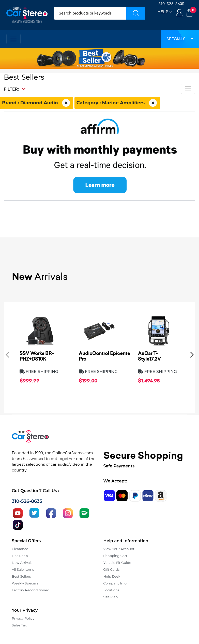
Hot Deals (20, 556)
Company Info (115, 583)
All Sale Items (23, 569)
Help (163, 12)
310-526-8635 (172, 4)
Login (179, 13)
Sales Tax (19, 625)
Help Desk (112, 576)
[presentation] (7, 354)
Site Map (111, 597)
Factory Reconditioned (31, 590)
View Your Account (119, 549)
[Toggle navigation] (13, 39)
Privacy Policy (23, 618)
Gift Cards (112, 569)
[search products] (90, 13)
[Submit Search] (136, 13)
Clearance (20, 549)
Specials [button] (180, 39)
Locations (111, 590)
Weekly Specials (25, 583)
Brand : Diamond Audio (37, 103)
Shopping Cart (116, 556)
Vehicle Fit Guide (117, 563)
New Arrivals (22, 563)
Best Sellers (21, 576)
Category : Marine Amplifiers (117, 103)
